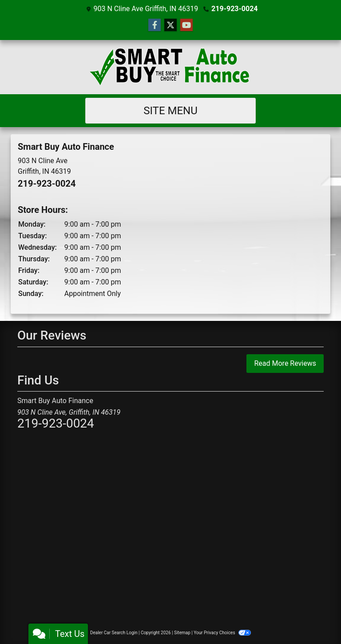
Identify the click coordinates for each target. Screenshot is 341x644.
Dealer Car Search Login (114, 633)
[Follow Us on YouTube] (186, 25)
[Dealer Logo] (170, 67)
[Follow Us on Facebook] (155, 25)
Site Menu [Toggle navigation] (170, 111)
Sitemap (182, 633)
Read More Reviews (285, 363)
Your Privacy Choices (222, 633)
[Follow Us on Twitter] (170, 25)
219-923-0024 (234, 9)
